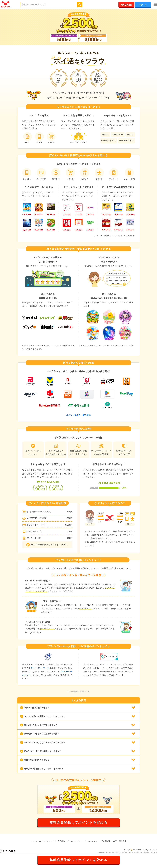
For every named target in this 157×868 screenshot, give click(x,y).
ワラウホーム (36, 841)
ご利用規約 (60, 841)
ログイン (143, 5)
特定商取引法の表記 (109, 841)
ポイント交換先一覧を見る (78, 415)
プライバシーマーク (40, 668)
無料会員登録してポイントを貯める (79, 822)
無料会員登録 (126, 5)
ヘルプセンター (93, 841)
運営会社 (123, 841)
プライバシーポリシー (76, 841)
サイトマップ (48, 841)
